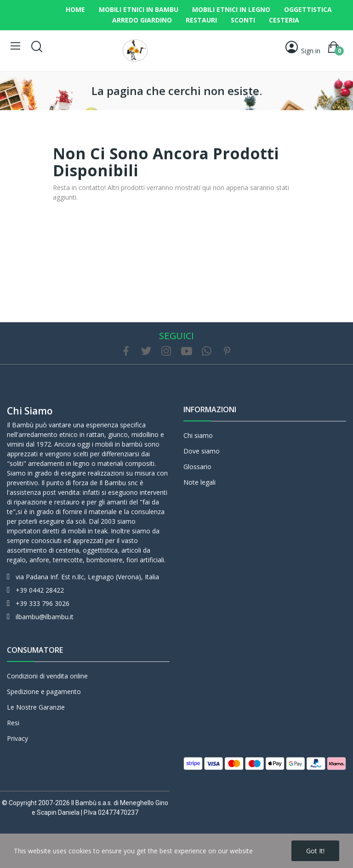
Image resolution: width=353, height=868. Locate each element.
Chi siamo (30, 411)
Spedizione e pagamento (44, 692)
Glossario (197, 467)
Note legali (199, 482)
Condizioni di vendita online (47, 676)
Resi (13, 723)
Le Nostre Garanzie (36, 707)
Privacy (17, 738)
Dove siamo (202, 451)
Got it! (315, 851)
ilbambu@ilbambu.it (45, 617)
